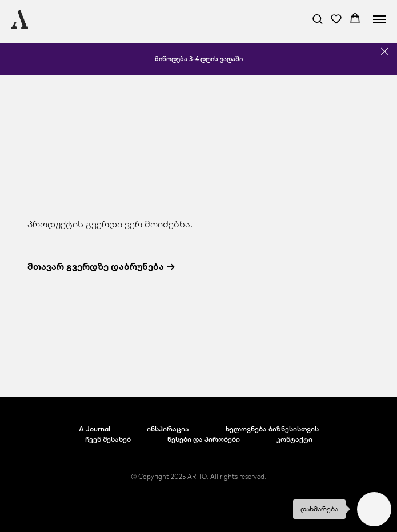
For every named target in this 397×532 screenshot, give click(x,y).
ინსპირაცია (168, 429)
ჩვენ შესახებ (108, 439)
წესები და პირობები (204, 439)
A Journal (95, 429)
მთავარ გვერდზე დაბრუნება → (101, 266)
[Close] (385, 52)
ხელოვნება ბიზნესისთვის (272, 429)
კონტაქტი (294, 439)
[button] (317, 19)
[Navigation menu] (379, 19)
